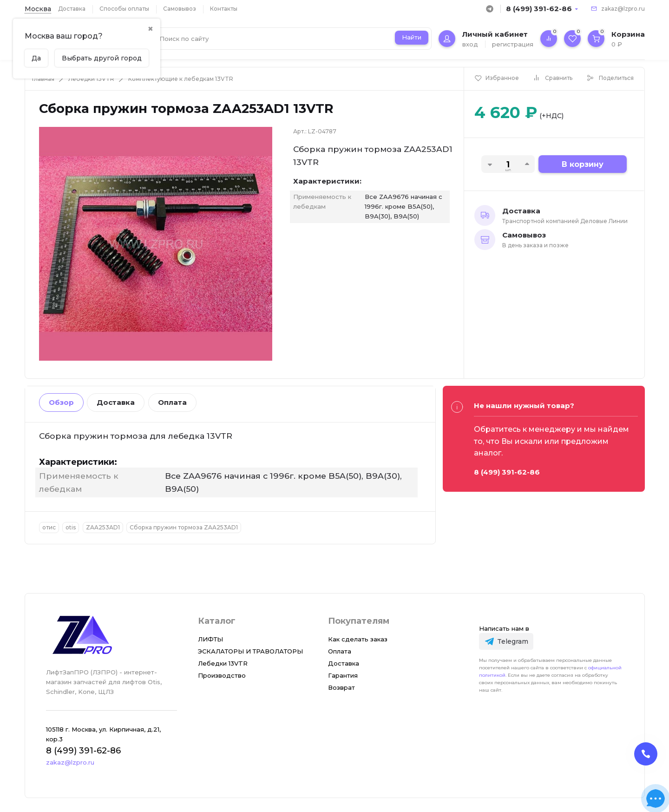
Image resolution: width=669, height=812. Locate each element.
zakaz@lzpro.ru (623, 9)
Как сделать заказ (358, 639)
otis (71, 527)
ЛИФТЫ (210, 639)
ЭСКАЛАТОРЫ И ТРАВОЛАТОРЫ (250, 651)
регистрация (513, 44)
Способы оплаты (124, 9)
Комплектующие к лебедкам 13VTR (181, 79)
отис (49, 527)
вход (470, 44)
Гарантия (343, 675)
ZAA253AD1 (103, 527)
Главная (43, 79)
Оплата (172, 402)
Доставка (72, 9)
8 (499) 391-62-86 (539, 9)
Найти (412, 37)
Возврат (341, 687)
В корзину (583, 164)
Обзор (61, 402)
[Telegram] (506, 641)
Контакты (224, 9)
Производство (222, 675)
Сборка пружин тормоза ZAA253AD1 (184, 527)
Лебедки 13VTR (91, 79)
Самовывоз (180, 9)
